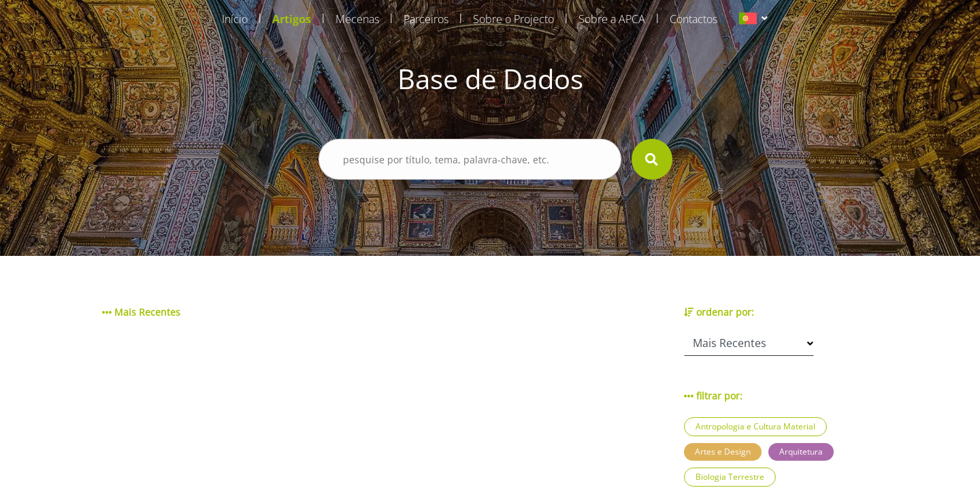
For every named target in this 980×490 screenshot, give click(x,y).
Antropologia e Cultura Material (755, 426)
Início (235, 19)
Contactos (693, 19)
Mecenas (357, 19)
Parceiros (426, 19)
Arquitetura (801, 452)
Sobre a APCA (612, 19)
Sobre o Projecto (513, 19)
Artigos (292, 19)
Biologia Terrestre (730, 477)
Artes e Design (723, 452)
